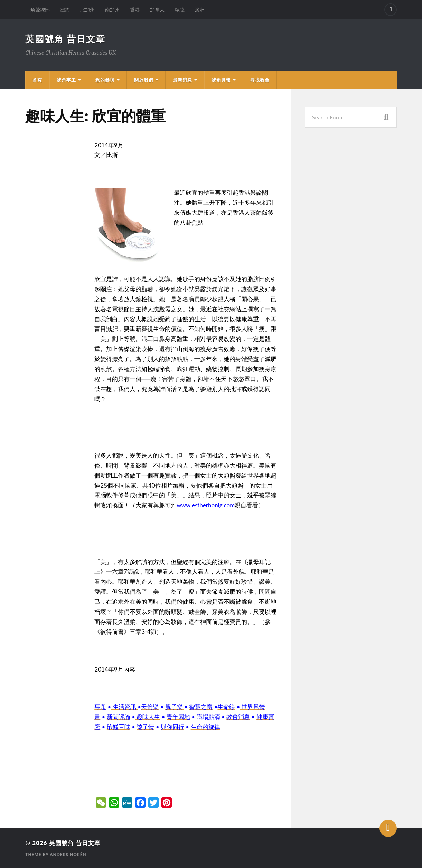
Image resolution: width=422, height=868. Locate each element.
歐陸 (180, 10)
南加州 (112, 10)
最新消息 (182, 80)
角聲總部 (40, 10)
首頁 (37, 80)
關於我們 (144, 80)
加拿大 (157, 10)
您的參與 (105, 80)
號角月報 (221, 80)
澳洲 (200, 10)
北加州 (87, 10)
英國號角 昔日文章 (65, 39)
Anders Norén (68, 854)
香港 (135, 10)
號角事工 (66, 80)
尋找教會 (260, 80)
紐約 (65, 10)
